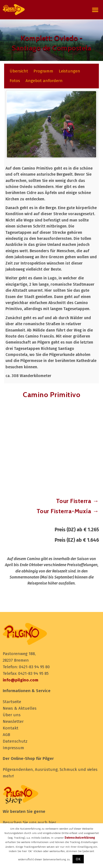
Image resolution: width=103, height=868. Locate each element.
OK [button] (78, 859)
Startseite (12, 702)
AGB (6, 735)
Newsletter (13, 721)
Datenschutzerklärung (80, 838)
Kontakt (11, 728)
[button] (95, 10)
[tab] (19, 71)
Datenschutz (15, 741)
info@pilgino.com (20, 680)
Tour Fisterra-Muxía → (68, 511)
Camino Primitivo (51, 395)
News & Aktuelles (20, 708)
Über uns (12, 715)
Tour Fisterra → (78, 501)
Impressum (13, 748)
